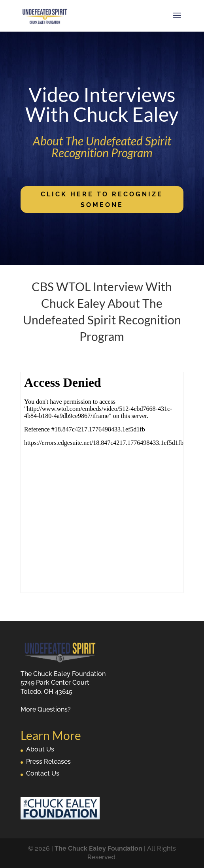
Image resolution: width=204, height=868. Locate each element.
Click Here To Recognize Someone (102, 200)
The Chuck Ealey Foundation (98, 848)
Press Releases (48, 762)
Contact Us (43, 773)
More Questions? (46, 709)
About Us (40, 749)
